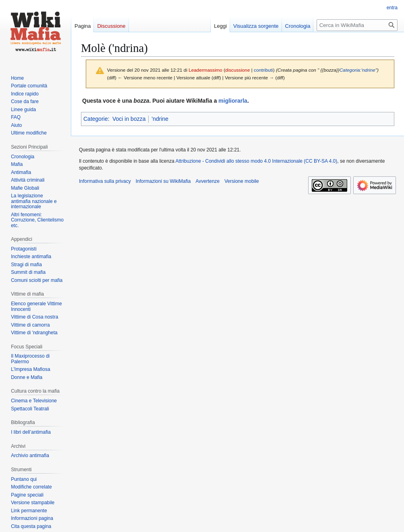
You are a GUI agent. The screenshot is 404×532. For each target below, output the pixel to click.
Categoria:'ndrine (357, 70)
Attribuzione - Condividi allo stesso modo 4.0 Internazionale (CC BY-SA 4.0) (257, 161)
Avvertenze (207, 181)
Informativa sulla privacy (105, 181)
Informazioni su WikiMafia (163, 181)
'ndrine (160, 119)
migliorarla (233, 101)
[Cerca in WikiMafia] (357, 25)
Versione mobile (241, 181)
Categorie (96, 119)
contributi (263, 70)
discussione (237, 70)
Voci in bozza (129, 119)
